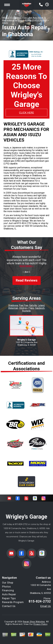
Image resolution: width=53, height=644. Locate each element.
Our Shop (8, 583)
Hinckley (23, 308)
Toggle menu (7, 5)
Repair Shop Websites (34, 622)
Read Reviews (27, 280)
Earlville (33, 305)
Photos (6, 587)
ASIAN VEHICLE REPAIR (36, 20)
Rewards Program (13, 602)
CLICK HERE (26, 113)
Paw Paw (24, 305)
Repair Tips (9, 598)
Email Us (46, 606)
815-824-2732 (24, 223)
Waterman (13, 308)
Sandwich (40, 308)
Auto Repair (9, 594)
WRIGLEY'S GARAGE (12, 18)
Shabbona (13, 305)
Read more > (26, 266)
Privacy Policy (40, 624)
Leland (41, 305)
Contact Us (9, 606)
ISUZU (5, 23)
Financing (8, 590)
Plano (31, 308)
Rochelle (26, 311)
